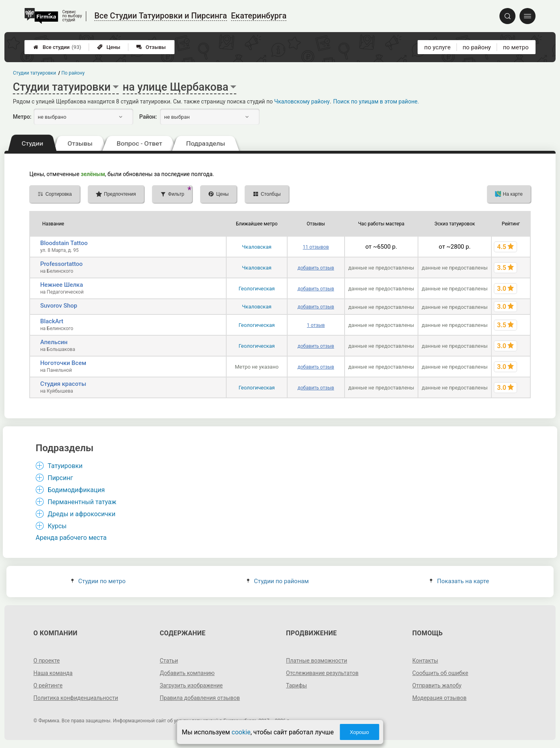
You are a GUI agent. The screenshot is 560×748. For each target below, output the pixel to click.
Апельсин (54, 342)
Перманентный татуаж (82, 502)
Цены (109, 47)
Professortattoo (61, 264)
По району (73, 73)
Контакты (425, 661)
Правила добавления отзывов (200, 698)
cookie (241, 732)
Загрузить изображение (191, 685)
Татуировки (65, 466)
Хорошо (359, 732)
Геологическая (257, 289)
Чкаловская (257, 247)
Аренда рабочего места (71, 538)
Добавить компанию (187, 673)
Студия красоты (63, 384)
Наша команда (53, 673)
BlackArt (52, 321)
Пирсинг (60, 478)
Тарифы (296, 685)
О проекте (47, 661)
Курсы (57, 526)
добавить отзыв (316, 268)
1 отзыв (316, 325)
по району (477, 47)
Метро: (22, 117)
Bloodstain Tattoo (64, 243)
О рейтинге (48, 685)
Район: (148, 117)
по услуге (438, 47)
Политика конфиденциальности (76, 698)
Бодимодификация (76, 490)
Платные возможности (317, 661)
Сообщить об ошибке (440, 673)
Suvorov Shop (59, 306)
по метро (516, 47)
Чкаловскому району (302, 101)
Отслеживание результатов (322, 673)
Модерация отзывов (439, 698)
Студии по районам (278, 581)
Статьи (169, 661)
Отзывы (151, 47)
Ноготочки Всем (63, 363)
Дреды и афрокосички (82, 514)
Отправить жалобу (437, 685)
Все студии (57, 47)
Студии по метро (98, 581)
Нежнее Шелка (62, 285)
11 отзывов (316, 247)
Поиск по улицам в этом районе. (376, 101)
